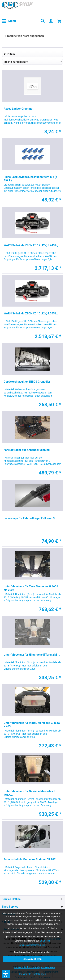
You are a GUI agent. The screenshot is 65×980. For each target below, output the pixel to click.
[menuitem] (9, 21)
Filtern (9, 54)
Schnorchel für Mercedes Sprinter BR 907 (30, 859)
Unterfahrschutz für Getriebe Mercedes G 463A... (30, 793)
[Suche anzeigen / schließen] (42, 21)
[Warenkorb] (59, 21)
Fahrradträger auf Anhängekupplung (27, 450)
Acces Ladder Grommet (18, 109)
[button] (6, 974)
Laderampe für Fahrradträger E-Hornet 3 (29, 518)
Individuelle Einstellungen (32, 974)
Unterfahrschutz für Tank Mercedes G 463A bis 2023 (31, 588)
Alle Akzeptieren (32, 959)
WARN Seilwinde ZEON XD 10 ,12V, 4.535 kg (31, 313)
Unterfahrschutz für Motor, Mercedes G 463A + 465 (32, 725)
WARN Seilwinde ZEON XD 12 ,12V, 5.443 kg (31, 245)
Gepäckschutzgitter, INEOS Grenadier (27, 382)
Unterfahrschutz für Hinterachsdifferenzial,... (32, 655)
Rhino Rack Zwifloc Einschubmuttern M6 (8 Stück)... (31, 179)
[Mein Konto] (51, 21)
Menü (9, 20)
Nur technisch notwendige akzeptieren (34, 967)
